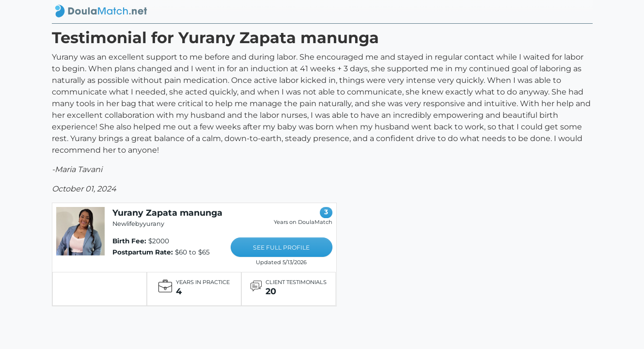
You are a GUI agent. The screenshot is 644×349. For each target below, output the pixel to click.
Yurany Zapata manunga (167, 213)
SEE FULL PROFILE (281, 247)
